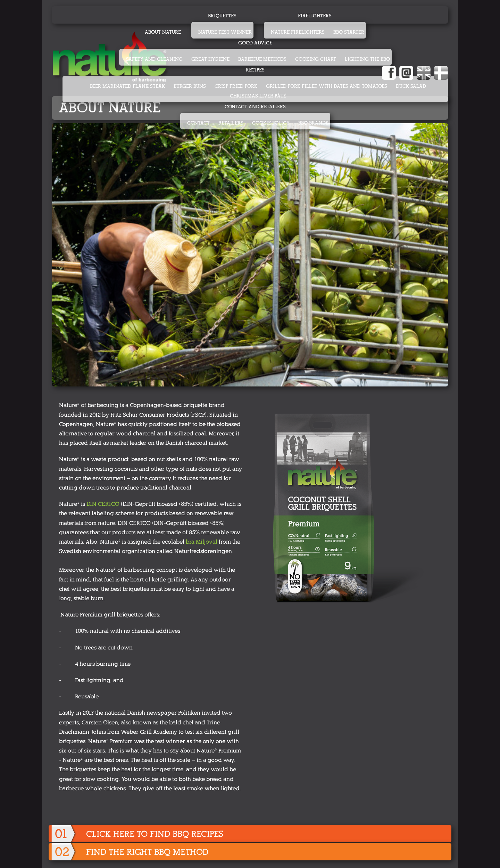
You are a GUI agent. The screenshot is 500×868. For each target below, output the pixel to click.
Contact (198, 123)
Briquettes (222, 16)
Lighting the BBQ (367, 59)
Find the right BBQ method (147, 852)
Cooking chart (316, 59)
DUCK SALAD (411, 86)
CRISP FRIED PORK (236, 86)
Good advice (255, 43)
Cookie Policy (271, 123)
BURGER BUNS (190, 86)
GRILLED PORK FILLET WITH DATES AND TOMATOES (327, 86)
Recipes (255, 70)
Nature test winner (225, 32)
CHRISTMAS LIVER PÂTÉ (258, 96)
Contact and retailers (255, 107)
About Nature (163, 32)
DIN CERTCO (103, 504)
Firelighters (315, 16)
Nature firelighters (298, 32)
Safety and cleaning (154, 59)
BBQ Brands (313, 123)
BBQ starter (349, 32)
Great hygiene (210, 59)
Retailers (231, 123)
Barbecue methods (262, 59)
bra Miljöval (202, 542)
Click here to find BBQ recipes (155, 834)
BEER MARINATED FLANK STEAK (127, 86)
